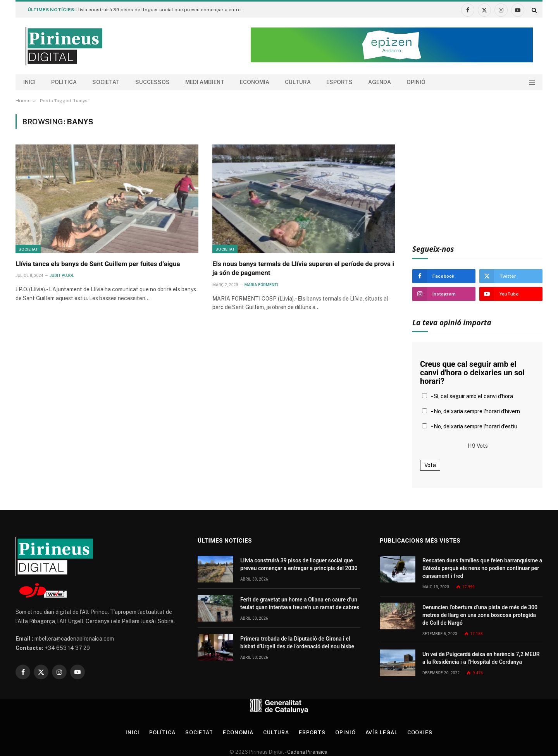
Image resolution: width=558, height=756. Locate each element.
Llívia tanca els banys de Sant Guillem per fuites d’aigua (98, 264)
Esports (339, 82)
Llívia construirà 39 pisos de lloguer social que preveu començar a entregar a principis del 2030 (163, 10)
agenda (380, 82)
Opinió (416, 82)
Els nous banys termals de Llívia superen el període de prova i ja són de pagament (303, 268)
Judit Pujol (62, 276)
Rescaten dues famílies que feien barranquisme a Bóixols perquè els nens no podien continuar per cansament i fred (482, 568)
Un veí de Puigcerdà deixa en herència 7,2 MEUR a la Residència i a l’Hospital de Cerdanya (481, 658)
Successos (152, 82)
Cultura (298, 82)
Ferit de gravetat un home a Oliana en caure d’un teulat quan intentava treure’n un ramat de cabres (300, 603)
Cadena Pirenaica (307, 752)
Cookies (420, 733)
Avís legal (381, 733)
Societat (106, 82)
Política (64, 82)
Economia (255, 82)
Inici (29, 82)
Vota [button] (430, 465)
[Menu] (532, 82)
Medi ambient (205, 82)
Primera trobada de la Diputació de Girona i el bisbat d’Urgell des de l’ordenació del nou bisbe (297, 643)
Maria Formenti (261, 285)
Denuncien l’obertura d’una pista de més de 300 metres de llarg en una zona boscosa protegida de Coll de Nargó (480, 615)
